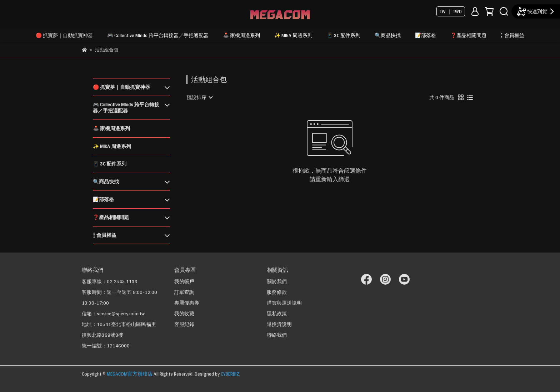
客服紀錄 (184, 324)
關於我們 (277, 281)
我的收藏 (184, 314)
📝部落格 (426, 35)
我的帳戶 (184, 281)
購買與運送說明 (284, 303)
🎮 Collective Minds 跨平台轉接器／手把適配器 (158, 35)
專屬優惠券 (187, 303)
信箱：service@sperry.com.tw (113, 314)
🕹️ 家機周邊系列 (241, 35)
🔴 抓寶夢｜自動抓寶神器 (64, 35)
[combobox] (199, 97)
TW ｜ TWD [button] (451, 11)
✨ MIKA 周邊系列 (293, 35)
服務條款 (277, 292)
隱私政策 (277, 314)
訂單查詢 (184, 292)
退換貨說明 (279, 324)
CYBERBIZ (230, 374)
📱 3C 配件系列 (344, 35)
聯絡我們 (277, 335)
